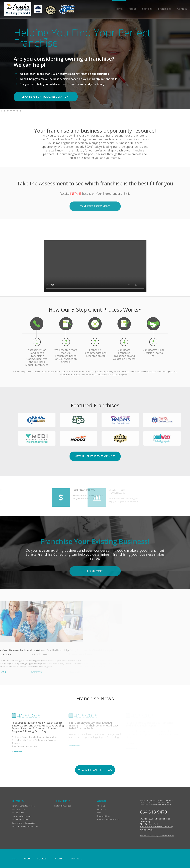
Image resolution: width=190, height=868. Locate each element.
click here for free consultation (45, 97)
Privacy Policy (146, 830)
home (15, 859)
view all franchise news (95, 770)
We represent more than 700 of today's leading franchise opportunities (64, 74)
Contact (182, 9)
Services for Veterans (20, 820)
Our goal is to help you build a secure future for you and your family (62, 84)
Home (119, 9)
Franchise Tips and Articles (108, 820)
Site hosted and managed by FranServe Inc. (157, 836)
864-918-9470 (153, 812)
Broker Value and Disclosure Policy (157, 826)
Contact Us (102, 809)
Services (147, 9)
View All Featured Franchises (95, 456)
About (132, 9)
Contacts (76, 859)
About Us (101, 806)
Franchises (165, 9)
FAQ (99, 813)
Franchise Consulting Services (23, 806)
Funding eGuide (18, 813)
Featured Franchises (63, 806)
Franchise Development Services (25, 826)
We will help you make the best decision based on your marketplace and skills (68, 79)
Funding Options (18, 809)
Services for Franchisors (21, 816)
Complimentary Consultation (23, 823)
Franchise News (103, 816)
